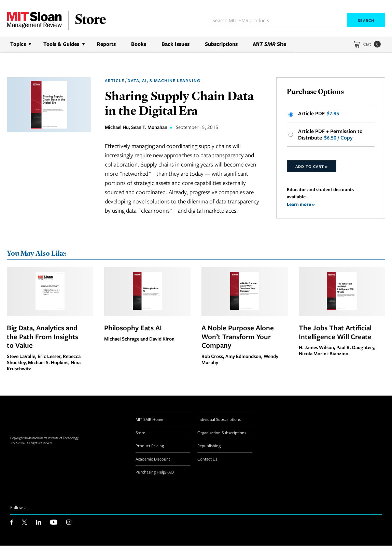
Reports (106, 44)
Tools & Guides (61, 44)
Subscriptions (221, 44)
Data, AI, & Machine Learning (164, 81)
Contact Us (207, 460)
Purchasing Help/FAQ (155, 473)
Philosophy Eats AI (133, 329)
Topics (18, 44)
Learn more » (301, 205)
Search (366, 20)
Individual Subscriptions (219, 420)
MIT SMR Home (149, 420)
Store (140, 434)
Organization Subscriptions (222, 434)
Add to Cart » (312, 167)
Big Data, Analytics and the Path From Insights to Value (43, 337)
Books (139, 44)
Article (115, 81)
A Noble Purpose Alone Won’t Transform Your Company (238, 337)
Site (270, 44)
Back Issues (176, 44)
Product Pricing (150, 447)
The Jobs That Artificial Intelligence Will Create (335, 333)
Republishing (209, 447)
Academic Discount (153, 460)
